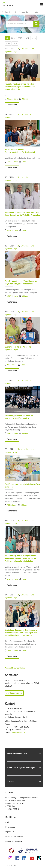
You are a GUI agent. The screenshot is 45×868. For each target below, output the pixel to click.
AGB (7, 822)
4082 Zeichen (12, 230)
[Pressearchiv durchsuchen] (22, 24)
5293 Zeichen (12, 579)
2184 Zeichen (12, 434)
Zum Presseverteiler (14, 693)
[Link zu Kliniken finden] (9, 12)
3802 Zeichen (12, 99)
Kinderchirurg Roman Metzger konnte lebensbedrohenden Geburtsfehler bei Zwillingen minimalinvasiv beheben (20, 558)
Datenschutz (10, 827)
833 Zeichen (12, 365)
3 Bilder (25, 99)
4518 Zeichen (12, 296)
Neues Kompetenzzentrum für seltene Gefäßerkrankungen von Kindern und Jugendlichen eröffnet (20, 87)
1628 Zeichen (12, 162)
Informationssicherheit (14, 837)
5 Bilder (24, 505)
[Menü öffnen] (40, 38)
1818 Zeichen (12, 651)
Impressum (10, 832)
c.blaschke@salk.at (18, 733)
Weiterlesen (12, 105)
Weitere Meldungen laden (15, 668)
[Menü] (42, 5)
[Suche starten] (36, 24)
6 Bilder (25, 434)
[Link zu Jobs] (38, 12)
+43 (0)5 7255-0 (12, 809)
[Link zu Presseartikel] (25, 12)
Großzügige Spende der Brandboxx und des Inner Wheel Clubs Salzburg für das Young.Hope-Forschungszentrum (21, 633)
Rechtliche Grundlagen (14, 841)
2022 (8, 44)
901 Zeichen (12, 505)
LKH (17, 49)
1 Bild (24, 162)
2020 (15, 44)
